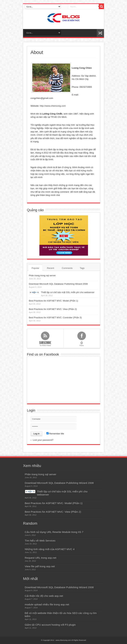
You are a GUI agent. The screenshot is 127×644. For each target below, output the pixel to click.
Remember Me (55, 434)
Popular (35, 268)
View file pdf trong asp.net (40, 566)
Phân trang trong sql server (42, 275)
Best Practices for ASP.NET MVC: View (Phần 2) (53, 309)
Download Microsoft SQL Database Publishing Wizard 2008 (58, 284)
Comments (67, 268)
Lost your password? (43, 440)
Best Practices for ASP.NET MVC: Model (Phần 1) (54, 301)
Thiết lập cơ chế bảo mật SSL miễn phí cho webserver (68, 292)
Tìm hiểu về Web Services (40, 541)
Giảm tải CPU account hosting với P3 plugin (50, 625)
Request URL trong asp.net (41, 558)
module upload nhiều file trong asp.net (47, 604)
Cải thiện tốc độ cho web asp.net (44, 596)
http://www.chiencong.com (53, 106)
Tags (82, 268)
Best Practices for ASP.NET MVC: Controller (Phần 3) (55, 318)
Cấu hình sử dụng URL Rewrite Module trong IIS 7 (54, 532)
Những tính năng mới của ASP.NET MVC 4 (50, 549)
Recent (50, 268)
